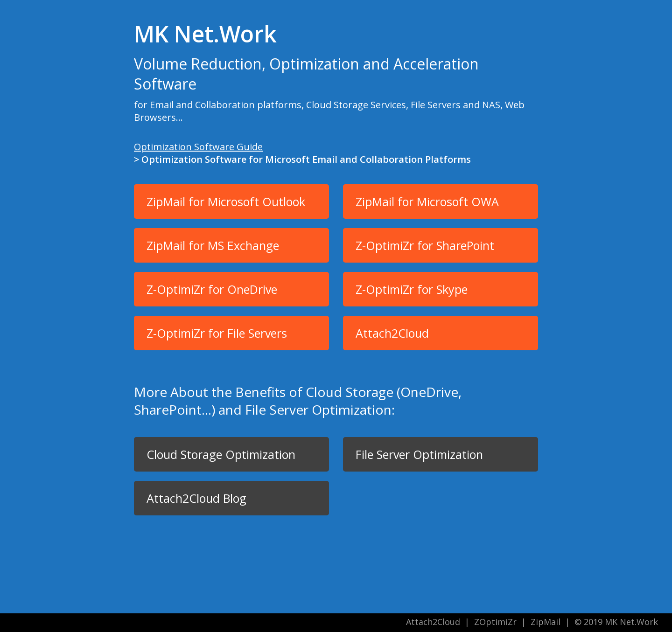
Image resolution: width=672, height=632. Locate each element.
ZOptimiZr (495, 622)
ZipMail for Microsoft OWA (427, 201)
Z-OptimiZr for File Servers (217, 333)
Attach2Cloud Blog (196, 498)
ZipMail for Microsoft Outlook (226, 201)
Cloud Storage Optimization (221, 454)
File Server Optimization (419, 454)
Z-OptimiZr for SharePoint (425, 245)
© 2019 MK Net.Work (616, 622)
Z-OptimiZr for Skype (412, 289)
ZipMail (546, 622)
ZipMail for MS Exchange (213, 245)
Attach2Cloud (392, 333)
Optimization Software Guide (198, 147)
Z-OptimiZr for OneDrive (212, 289)
